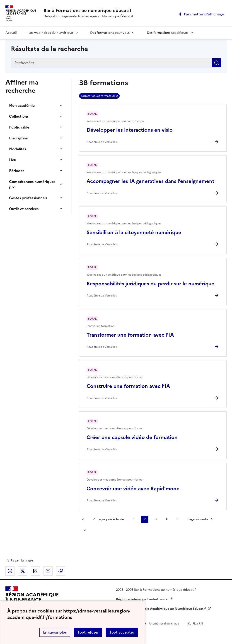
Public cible (19, 127)
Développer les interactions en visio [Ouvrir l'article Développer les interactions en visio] (130, 130)
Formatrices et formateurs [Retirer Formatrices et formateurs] (98, 96)
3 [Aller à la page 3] (156, 519)
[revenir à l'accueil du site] (88, 10)
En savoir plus (55, 632)
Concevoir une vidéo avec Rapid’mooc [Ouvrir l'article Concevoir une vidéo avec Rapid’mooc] (133, 489)
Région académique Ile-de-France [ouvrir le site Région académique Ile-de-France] (142, 599)
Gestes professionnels (28, 198)
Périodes (17, 171)
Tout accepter (122, 632)
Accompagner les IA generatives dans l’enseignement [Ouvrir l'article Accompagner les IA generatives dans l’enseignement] (150, 181)
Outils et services (24, 209)
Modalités (18, 149)
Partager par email (48, 571)
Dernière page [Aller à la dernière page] (85, 530)
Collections (19, 116)
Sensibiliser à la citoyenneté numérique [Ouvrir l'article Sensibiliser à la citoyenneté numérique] (134, 232)
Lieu (13, 160)
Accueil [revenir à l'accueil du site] (11, 33)
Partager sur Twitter (23, 571)
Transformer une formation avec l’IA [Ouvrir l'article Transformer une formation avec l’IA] (130, 335)
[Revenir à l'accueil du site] (32, 599)
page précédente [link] (111, 519)
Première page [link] (83, 519)
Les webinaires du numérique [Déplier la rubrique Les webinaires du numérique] (51, 33)
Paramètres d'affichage (164, 624)
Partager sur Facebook (10, 571)
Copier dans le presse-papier (61, 571)
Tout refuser (88, 632)
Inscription (19, 138)
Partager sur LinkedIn (35, 571)
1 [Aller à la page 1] (134, 519)
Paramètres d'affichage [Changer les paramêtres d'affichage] (204, 14)
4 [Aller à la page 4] (167, 519)
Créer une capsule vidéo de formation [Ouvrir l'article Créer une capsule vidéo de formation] (132, 437)
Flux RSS (198, 624)
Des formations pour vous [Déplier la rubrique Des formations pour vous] (110, 33)
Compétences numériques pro (32, 184)
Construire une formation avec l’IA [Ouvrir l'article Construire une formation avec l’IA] (128, 386)
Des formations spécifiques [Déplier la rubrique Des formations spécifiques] (168, 33)
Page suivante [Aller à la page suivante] (198, 519)
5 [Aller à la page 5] (177, 519)
